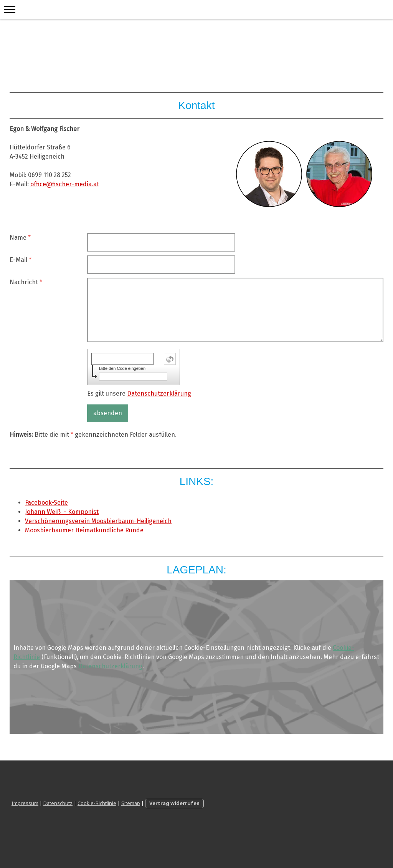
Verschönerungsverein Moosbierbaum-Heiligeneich (98, 521)
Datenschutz (58, 803)
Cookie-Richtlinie (97, 803)
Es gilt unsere (139, 393)
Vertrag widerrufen (174, 803)
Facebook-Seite (46, 503)
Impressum (25, 803)
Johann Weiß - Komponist (62, 512)
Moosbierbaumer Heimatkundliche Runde (84, 530)
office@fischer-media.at (65, 184)
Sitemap (131, 803)
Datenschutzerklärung (159, 393)
